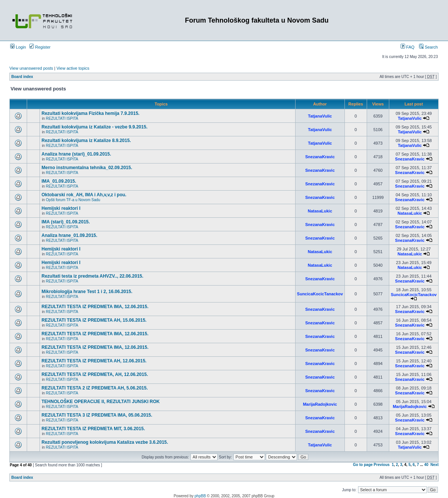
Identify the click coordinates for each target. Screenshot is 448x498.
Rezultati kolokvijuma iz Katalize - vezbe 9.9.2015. (94, 127)
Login (18, 47)
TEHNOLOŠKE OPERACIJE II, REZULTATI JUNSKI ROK (101, 402)
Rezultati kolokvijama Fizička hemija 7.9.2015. (90, 113)
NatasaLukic (320, 211)
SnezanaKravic (320, 157)
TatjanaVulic (320, 116)
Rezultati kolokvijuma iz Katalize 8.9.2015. (86, 141)
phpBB (200, 496)
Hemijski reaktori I (61, 208)
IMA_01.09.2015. (59, 181)
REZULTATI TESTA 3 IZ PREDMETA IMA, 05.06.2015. (97, 415)
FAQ (408, 47)
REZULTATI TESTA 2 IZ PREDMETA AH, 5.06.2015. (94, 388)
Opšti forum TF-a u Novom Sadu (73, 200)
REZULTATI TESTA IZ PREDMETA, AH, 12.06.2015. (95, 374)
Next (434, 465)
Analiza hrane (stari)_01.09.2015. (76, 154)
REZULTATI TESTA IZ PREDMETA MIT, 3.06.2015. (93, 429)
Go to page (363, 465)
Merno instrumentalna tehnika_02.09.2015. (87, 168)
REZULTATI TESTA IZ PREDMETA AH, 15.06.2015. (94, 320)
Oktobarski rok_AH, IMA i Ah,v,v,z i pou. (84, 195)
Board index (22, 77)
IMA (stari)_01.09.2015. (66, 222)
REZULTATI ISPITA (62, 118)
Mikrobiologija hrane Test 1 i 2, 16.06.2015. (87, 292)
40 (426, 465)
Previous (382, 465)
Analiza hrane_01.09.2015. (69, 235)
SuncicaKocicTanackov (320, 294)
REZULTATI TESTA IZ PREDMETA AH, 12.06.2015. (94, 361)
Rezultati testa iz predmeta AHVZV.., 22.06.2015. (92, 276)
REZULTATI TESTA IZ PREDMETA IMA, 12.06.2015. (95, 307)
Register (40, 47)
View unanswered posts (31, 68)
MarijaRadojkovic (320, 404)
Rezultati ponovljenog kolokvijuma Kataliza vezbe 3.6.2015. (105, 442)
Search (428, 47)
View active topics (73, 68)
